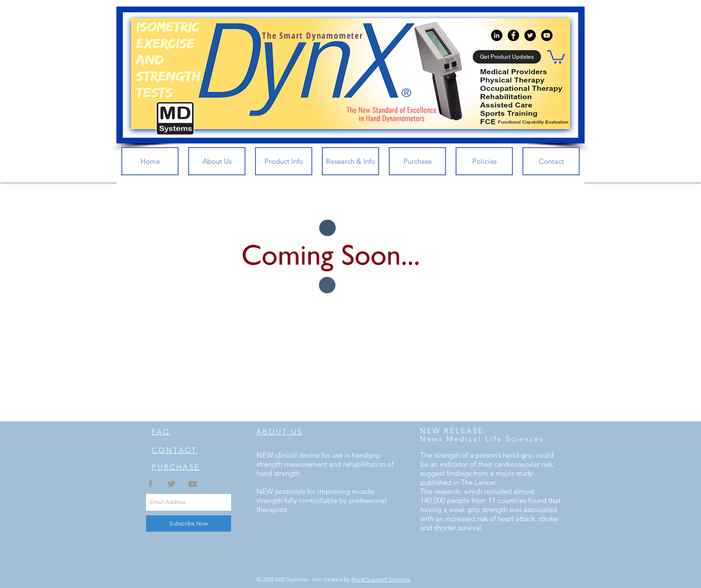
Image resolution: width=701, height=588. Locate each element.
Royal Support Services (381, 579)
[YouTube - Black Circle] (547, 35)
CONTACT (175, 450)
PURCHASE (176, 467)
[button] (556, 56)
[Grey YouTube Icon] (192, 484)
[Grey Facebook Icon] (150, 484)
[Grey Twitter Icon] (171, 484)
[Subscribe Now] (189, 524)
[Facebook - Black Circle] (513, 35)
